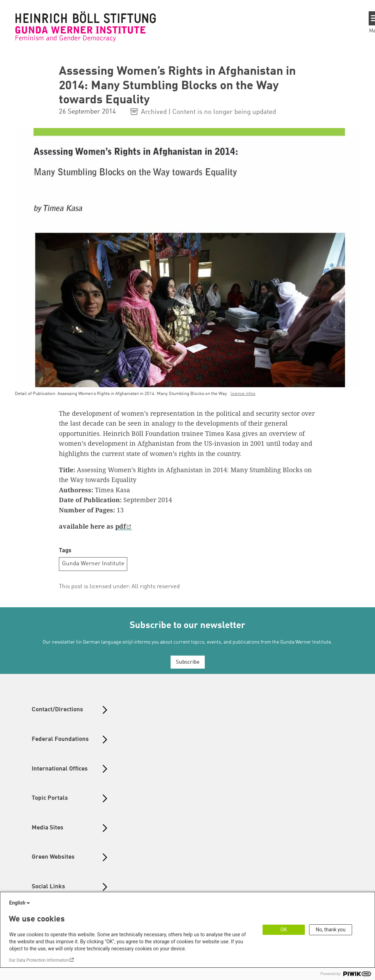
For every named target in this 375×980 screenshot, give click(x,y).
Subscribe (188, 662)
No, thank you (331, 930)
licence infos (243, 394)
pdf (121, 526)
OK (284, 930)
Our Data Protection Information (39, 960)
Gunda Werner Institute (93, 564)
